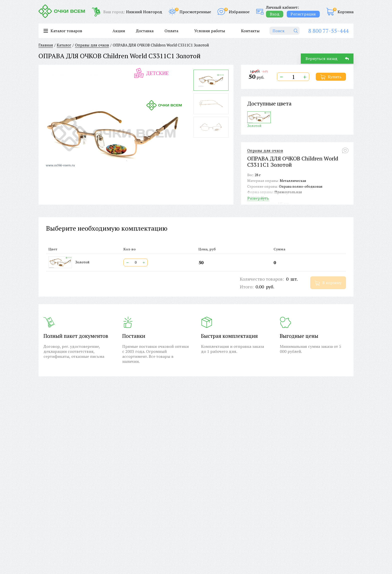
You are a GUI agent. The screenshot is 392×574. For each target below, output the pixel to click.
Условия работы (210, 31)
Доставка (145, 31)
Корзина (345, 12)
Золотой (259, 120)
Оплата (171, 31)
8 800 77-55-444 (328, 31)
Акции (119, 31)
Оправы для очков (265, 151)
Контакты (250, 31)
